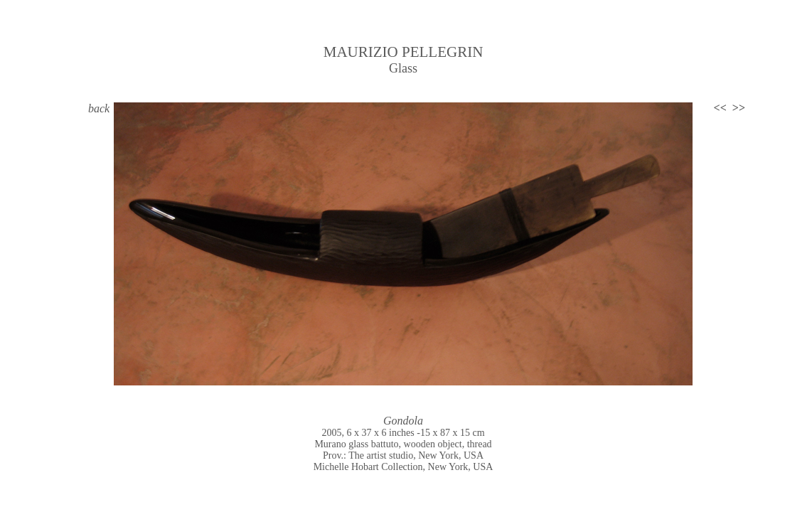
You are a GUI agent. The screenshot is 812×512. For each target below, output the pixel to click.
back (99, 108)
